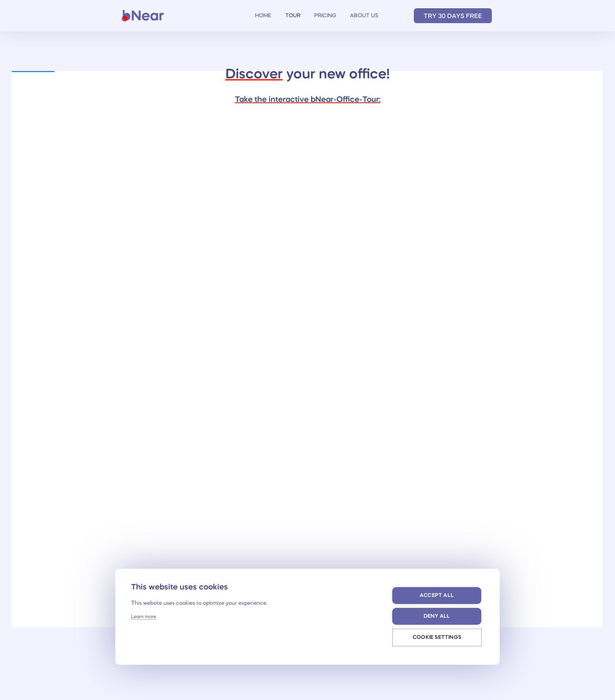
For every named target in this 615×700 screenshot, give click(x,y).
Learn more (144, 617)
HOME (263, 16)
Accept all (437, 596)
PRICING (325, 16)
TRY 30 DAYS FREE (453, 16)
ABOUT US (364, 16)
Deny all (437, 616)
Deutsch (397, 16)
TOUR (293, 16)
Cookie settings (437, 637)
